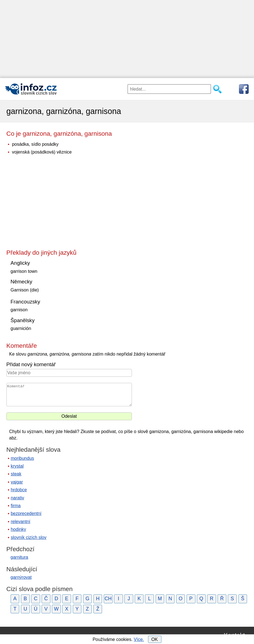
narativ (17, 498)
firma (16, 506)
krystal (17, 466)
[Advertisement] (127, 39)
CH (108, 599)
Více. (139, 639)
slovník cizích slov (28, 537)
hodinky (18, 529)
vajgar (17, 482)
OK (155, 639)
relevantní (20, 522)
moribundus (22, 458)
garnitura (19, 557)
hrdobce (19, 490)
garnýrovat (21, 577)
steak (16, 474)
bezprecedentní (26, 513)
